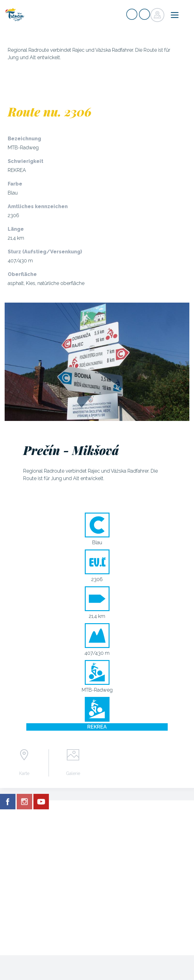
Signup (132, 14)
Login (144, 14)
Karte (24, 773)
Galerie (73, 773)
